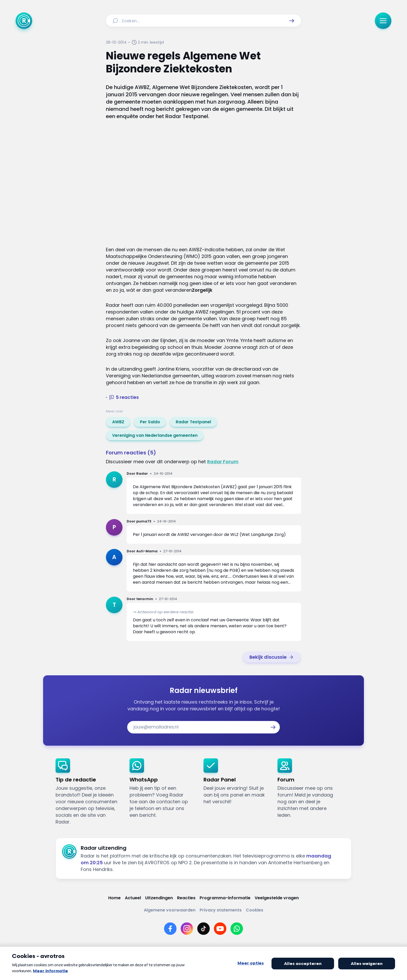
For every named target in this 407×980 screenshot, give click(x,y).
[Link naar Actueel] (133, 898)
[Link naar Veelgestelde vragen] (277, 898)
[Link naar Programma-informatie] (225, 898)
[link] (118, 422)
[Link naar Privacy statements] (221, 910)
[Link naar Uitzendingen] (159, 898)
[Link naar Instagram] (187, 929)
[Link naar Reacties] (186, 898)
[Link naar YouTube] (220, 929)
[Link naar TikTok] (203, 929)
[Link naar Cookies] (255, 910)
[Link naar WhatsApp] (237, 929)
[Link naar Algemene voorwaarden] (170, 910)
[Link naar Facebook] (170, 929)
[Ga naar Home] (24, 21)
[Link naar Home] (114, 898)
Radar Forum (223, 462)
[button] (292, 21)
